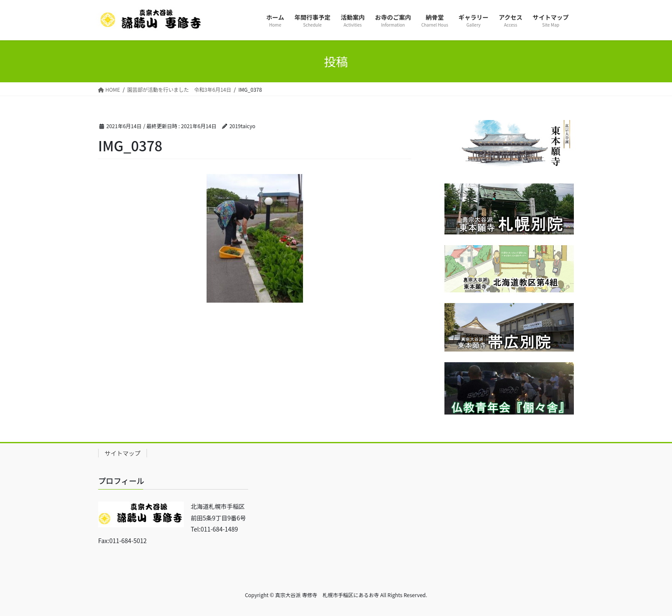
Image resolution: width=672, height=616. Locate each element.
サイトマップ (123, 453)
